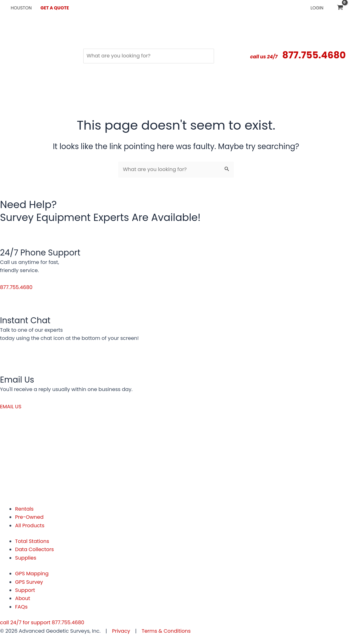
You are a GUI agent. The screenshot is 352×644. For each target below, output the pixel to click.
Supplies (26, 558)
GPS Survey (29, 582)
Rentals (24, 509)
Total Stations (32, 541)
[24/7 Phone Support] (12, 236)
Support (25, 590)
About (23, 598)
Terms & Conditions (166, 631)
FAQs (21, 607)
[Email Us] (12, 363)
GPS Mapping (32, 574)
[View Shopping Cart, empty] (340, 8)
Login (317, 8)
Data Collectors (35, 549)
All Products (30, 526)
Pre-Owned (29, 517)
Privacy (121, 631)
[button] (16, 287)
